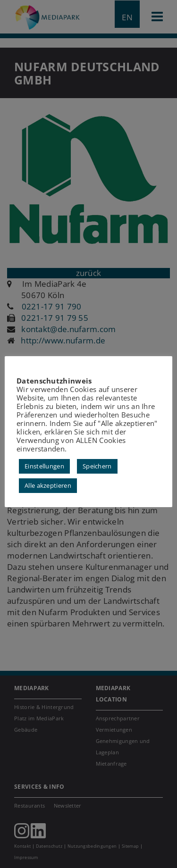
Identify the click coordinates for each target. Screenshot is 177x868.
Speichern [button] (97, 466)
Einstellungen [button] (44, 466)
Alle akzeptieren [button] (48, 485)
